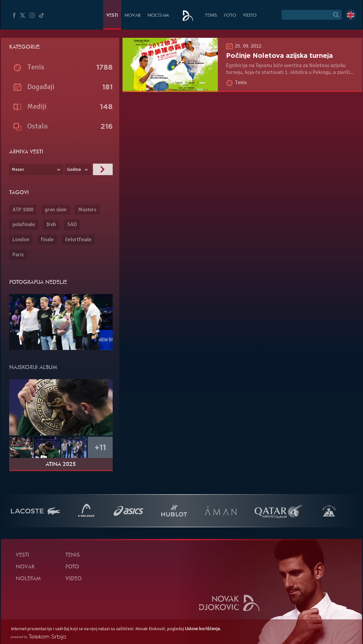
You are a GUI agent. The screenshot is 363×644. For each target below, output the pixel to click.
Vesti (112, 16)
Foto (230, 16)
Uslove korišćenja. (203, 629)
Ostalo (37, 126)
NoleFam (158, 16)
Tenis (211, 16)
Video (250, 16)
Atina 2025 (61, 465)
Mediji (37, 106)
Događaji (41, 87)
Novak (133, 16)
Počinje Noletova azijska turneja (279, 56)
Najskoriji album (33, 368)
